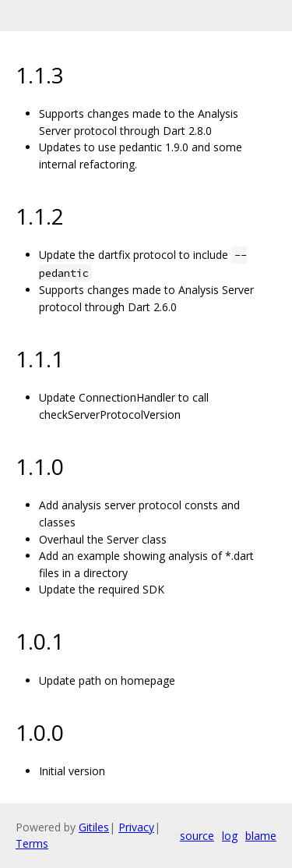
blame (261, 836)
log (230, 836)
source (197, 836)
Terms (32, 843)
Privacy (136, 827)
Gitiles (94, 827)
